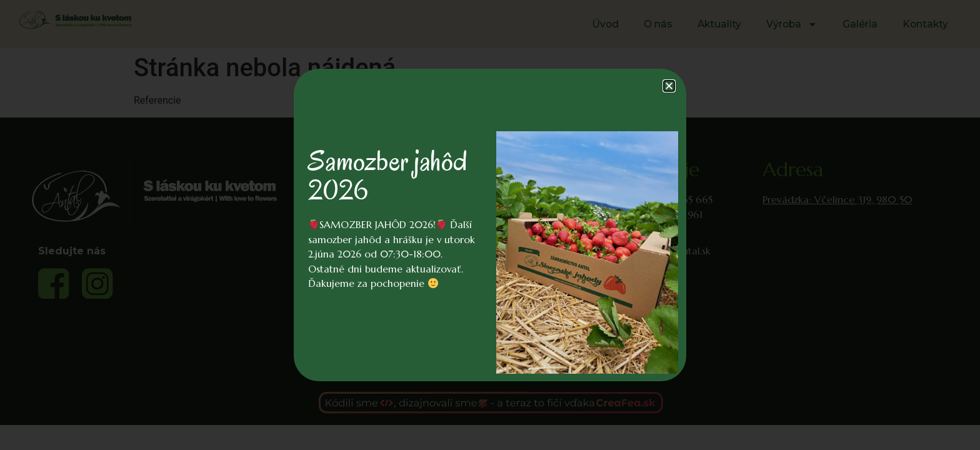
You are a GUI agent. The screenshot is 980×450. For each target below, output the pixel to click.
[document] (490, 225)
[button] (669, 86)
